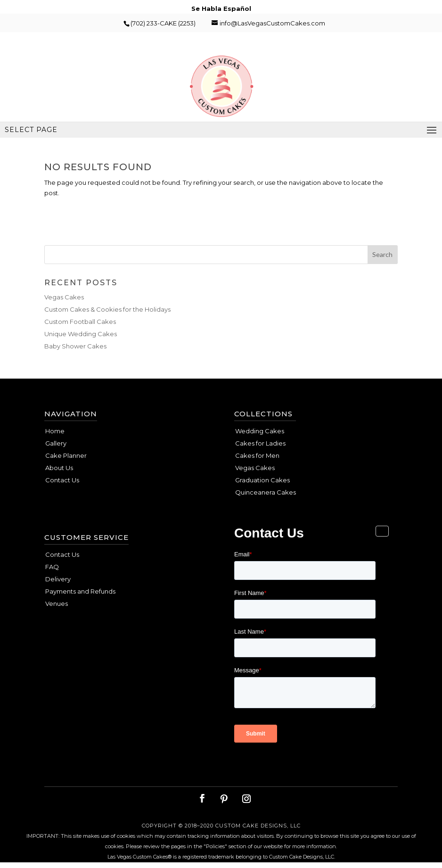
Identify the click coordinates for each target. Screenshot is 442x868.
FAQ (52, 567)
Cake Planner (66, 455)
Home (55, 431)
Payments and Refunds (80, 591)
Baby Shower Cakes (75, 346)
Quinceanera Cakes (266, 492)
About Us (59, 468)
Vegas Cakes (64, 297)
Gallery (56, 443)
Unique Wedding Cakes (81, 334)
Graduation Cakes (262, 480)
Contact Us (62, 480)
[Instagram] (246, 799)
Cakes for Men (257, 455)
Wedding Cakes (260, 431)
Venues (57, 603)
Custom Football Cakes (80, 322)
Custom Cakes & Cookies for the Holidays (107, 309)
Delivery (58, 579)
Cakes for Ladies (260, 443)
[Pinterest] (224, 799)
